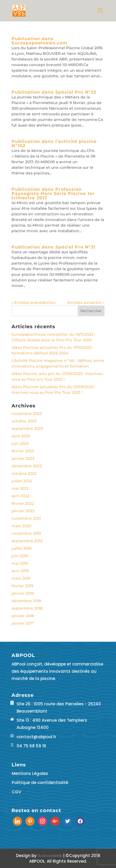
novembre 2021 (26, 518)
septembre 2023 (27, 429)
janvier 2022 (23, 511)
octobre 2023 (24, 421)
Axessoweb (50, 856)
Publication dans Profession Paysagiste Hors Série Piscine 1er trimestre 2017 (53, 194)
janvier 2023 (23, 458)
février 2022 (23, 503)
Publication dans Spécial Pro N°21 (53, 247)
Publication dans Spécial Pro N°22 (54, 92)
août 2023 (21, 436)
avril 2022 (20, 496)
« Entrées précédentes (33, 303)
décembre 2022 (27, 466)
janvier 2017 (23, 623)
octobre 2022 (24, 473)
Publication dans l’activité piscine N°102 (54, 144)
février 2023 (23, 451)
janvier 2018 (23, 616)
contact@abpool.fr (36, 737)
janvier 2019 (23, 593)
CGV (16, 792)
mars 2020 (21, 526)
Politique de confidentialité (40, 783)
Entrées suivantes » (86, 303)
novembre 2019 (26, 533)
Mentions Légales (30, 773)
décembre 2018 (26, 601)
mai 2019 (20, 563)
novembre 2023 (27, 414)
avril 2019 (20, 571)
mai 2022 (20, 488)
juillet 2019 (22, 548)
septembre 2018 (27, 608)
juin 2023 (20, 443)
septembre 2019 (27, 541)
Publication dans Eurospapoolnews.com (39, 41)
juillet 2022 (22, 481)
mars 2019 (21, 578)
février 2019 (22, 586)
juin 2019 (20, 556)
